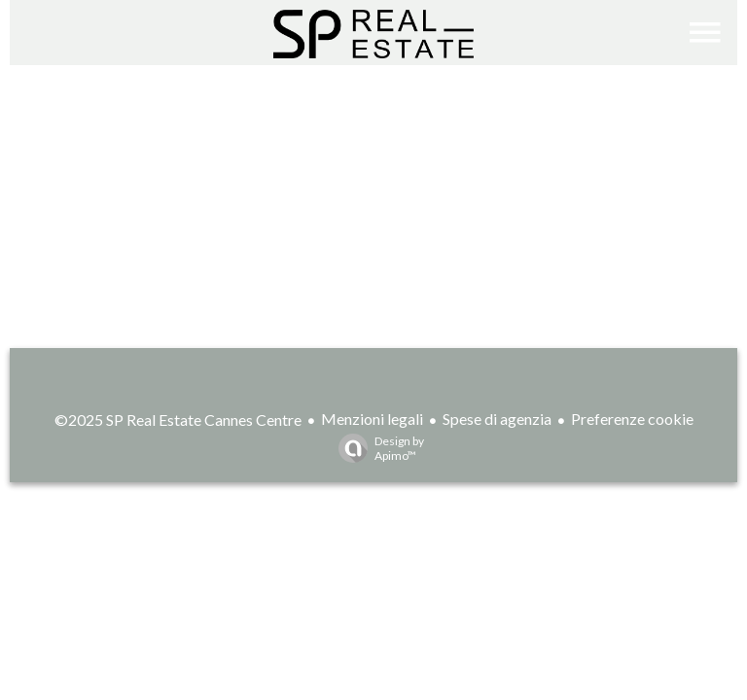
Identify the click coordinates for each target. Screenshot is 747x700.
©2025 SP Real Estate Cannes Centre (178, 420)
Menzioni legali (372, 419)
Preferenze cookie (632, 419)
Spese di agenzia (497, 419)
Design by (376, 448)
